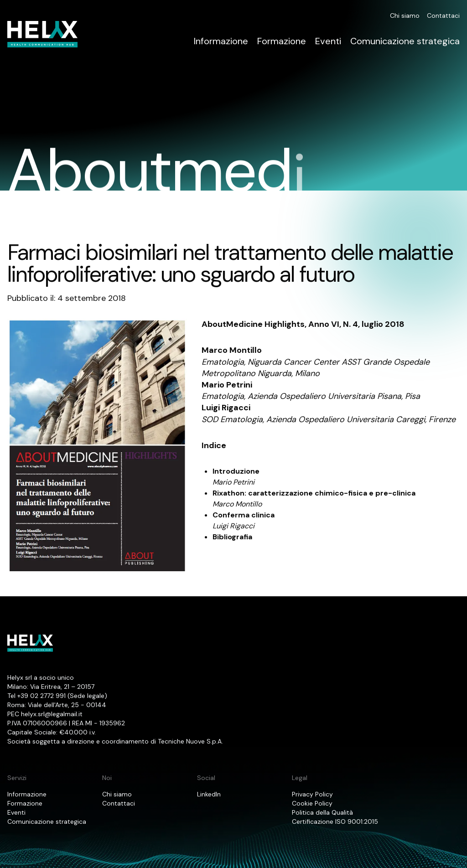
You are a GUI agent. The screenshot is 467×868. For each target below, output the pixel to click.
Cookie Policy (312, 803)
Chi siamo (405, 15)
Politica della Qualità (322, 812)
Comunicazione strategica (405, 41)
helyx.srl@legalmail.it (52, 714)
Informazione (221, 41)
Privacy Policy (312, 794)
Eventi (328, 41)
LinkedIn (209, 794)
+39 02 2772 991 (42, 696)
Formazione (282, 41)
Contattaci (443, 15)
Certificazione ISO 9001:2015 (335, 821)
